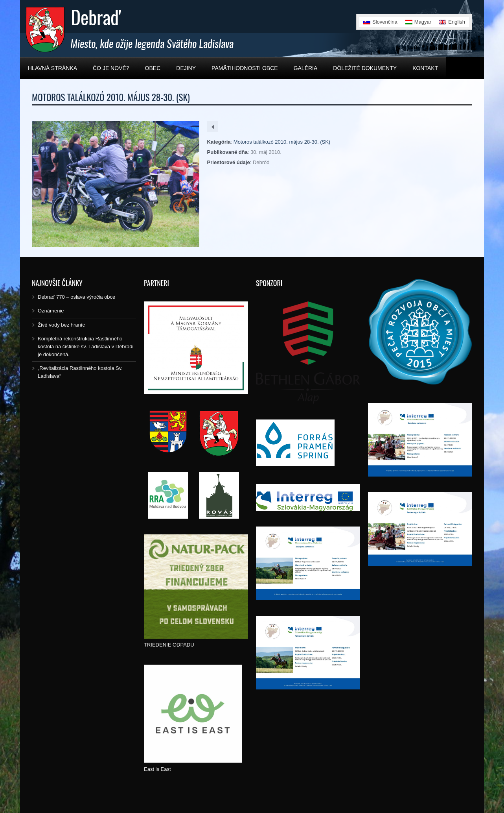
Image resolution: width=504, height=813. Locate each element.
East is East (157, 769)
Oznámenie (51, 311)
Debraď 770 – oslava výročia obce (76, 297)
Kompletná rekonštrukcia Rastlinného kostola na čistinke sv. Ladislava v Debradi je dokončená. (86, 346)
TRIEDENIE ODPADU (169, 645)
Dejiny (186, 68)
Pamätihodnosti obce (245, 68)
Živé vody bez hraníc (61, 325)
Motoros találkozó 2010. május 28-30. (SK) (282, 142)
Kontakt (425, 68)
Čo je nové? (111, 68)
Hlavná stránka (52, 68)
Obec (153, 68)
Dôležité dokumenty (365, 68)
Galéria (306, 68)
